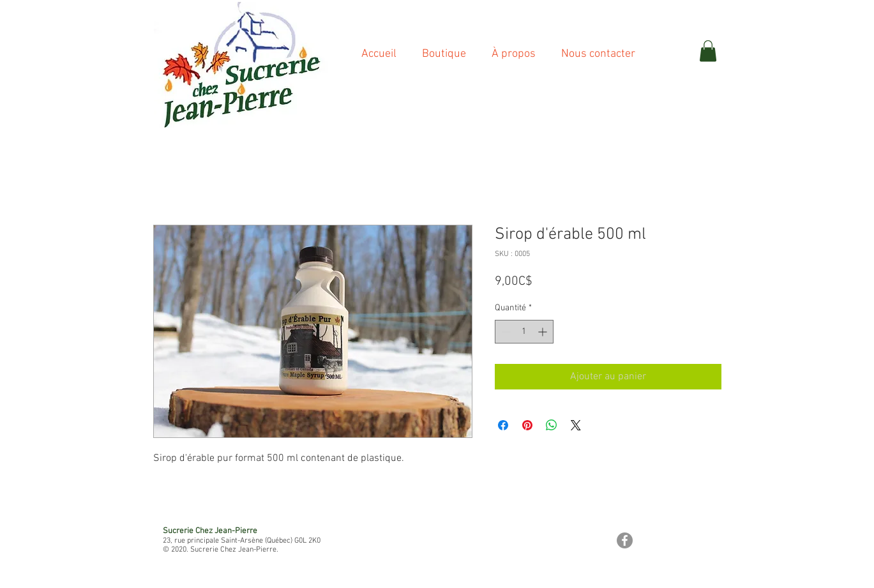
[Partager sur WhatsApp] (552, 425)
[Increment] (544, 332)
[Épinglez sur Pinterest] (527, 425)
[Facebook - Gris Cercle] (625, 540)
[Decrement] (505, 332)
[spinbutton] (524, 332)
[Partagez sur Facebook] (503, 425)
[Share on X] (576, 425)
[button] (708, 51)
